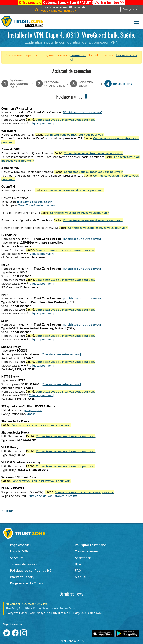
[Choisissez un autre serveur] (83, 112)
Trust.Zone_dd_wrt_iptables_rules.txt (52, 496)
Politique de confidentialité (31, 570)
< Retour (7, 511)
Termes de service (24, 564)
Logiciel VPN (19, 551)
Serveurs (17, 558)
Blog (78, 564)
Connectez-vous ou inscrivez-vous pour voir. (65, 120)
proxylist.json (33, 410)
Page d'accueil (21, 545)
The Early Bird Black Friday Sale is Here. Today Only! (40, 608)
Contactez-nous (87, 551)
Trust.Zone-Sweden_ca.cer (34, 202)
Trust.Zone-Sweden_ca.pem (37, 205)
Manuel (81, 577)
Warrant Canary (22, 577)
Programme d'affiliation (28, 583)
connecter (78, 55)
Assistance (83, 558)
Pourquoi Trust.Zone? (91, 545)
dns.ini (32, 414)
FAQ (78, 570)
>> (109, 2)
